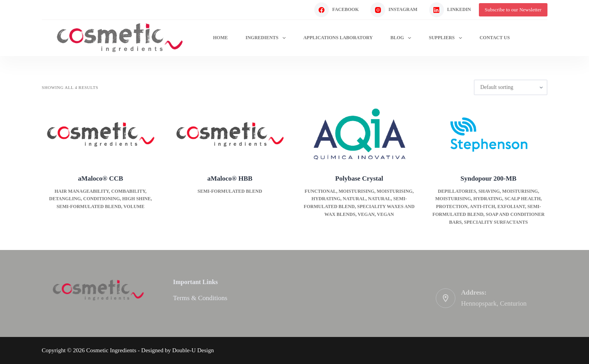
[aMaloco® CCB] (101, 134)
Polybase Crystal (359, 178)
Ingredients (267, 38)
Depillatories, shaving (469, 191)
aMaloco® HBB (230, 178)
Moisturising (356, 191)
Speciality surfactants (496, 222)
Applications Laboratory (338, 38)
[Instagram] (394, 10)
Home (220, 38)
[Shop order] (511, 87)
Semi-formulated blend (89, 206)
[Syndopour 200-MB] (489, 134)
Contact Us (495, 38)
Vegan (366, 214)
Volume (134, 206)
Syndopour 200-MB (488, 178)
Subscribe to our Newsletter (513, 10)
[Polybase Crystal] (359, 134)
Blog (402, 38)
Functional (320, 191)
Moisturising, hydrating (468, 199)
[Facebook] (337, 10)
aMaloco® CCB (101, 178)
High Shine (137, 199)
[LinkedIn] (450, 10)
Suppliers (447, 38)
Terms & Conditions (200, 298)
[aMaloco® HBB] (230, 134)
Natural (354, 199)
